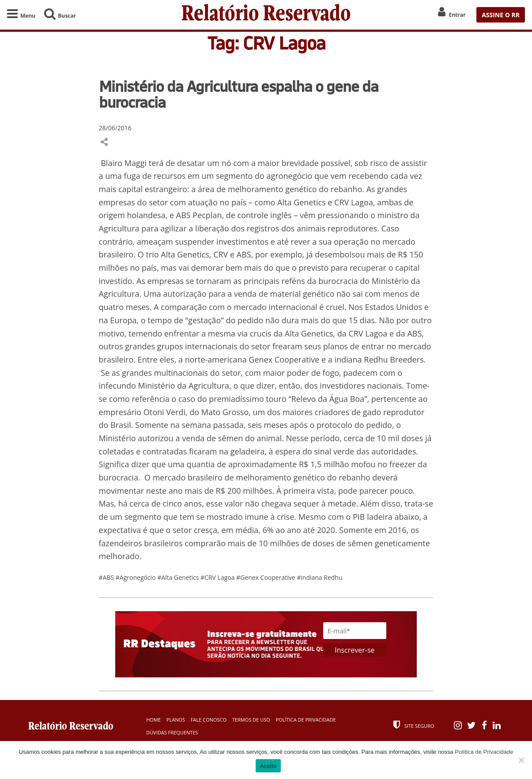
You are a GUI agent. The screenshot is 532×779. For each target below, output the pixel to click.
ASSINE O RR (501, 15)
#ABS (107, 577)
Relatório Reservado (266, 15)
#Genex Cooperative (266, 577)
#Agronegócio (136, 577)
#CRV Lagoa (218, 577)
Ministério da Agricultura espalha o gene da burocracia (239, 94)
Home (153, 720)
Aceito (268, 766)
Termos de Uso (251, 720)
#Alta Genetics (179, 577)
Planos (176, 720)
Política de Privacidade (306, 720)
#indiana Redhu (319, 577)
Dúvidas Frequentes (172, 732)
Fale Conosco (209, 720)
